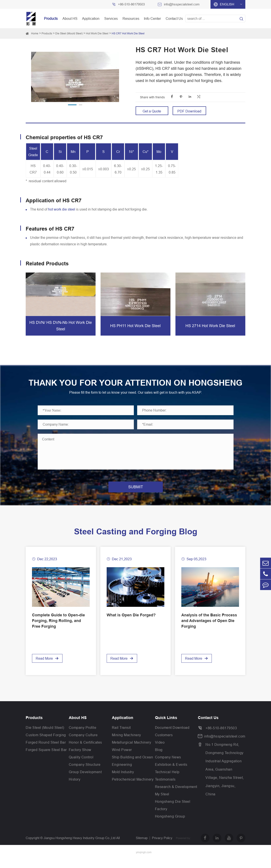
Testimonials (165, 788)
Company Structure (85, 773)
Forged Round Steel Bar (46, 751)
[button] (72, 105)
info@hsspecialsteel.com (182, 4)
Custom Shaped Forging (46, 744)
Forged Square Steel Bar (46, 758)
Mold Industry (123, 781)
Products (51, 18)
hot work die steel (62, 209)
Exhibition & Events (171, 773)
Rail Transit (121, 736)
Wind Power (122, 758)
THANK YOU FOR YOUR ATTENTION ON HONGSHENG (136, 387)
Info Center (152, 18)
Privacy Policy (162, 847)
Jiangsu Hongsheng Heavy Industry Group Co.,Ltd (79, 847)
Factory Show (80, 758)
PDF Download (189, 111)
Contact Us (174, 18)
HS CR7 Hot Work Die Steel (128, 33)
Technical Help (167, 781)
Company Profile (83, 736)
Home (35, 33)
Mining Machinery (126, 744)
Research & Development (176, 795)
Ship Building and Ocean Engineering (133, 769)
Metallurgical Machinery (132, 751)
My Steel (162, 803)
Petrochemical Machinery (133, 788)
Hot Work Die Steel (97, 33)
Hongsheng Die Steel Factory (173, 814)
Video (160, 751)
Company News (168, 766)
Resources (131, 18)
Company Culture (83, 744)
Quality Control (81, 766)
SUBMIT (136, 496)
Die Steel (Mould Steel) (69, 33)
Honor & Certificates (85, 751)
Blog (159, 758)
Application (91, 18)
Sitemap (142, 847)
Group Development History (85, 784)
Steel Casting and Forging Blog (135, 540)
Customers (164, 744)
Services (111, 18)
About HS (70, 18)
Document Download (172, 736)
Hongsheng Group (170, 825)
